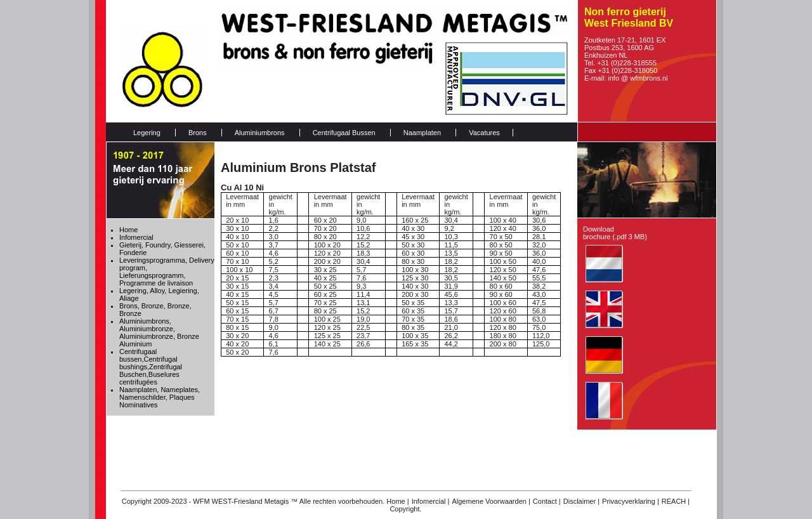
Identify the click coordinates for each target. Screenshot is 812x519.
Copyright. (405, 509)
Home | (397, 501)
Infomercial (136, 237)
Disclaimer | (581, 501)
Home (128, 230)
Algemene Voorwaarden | (491, 501)
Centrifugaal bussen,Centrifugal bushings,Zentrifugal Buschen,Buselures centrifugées (151, 367)
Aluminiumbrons (260, 133)
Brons (198, 133)
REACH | (676, 501)
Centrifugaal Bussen (344, 133)
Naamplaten (422, 133)
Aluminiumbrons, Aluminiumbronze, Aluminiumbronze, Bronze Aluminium (159, 332)
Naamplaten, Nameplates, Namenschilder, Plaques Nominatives (160, 397)
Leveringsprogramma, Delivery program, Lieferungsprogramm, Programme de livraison (167, 272)
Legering (147, 133)
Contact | (547, 501)
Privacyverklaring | (631, 501)
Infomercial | (431, 501)
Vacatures (484, 133)
